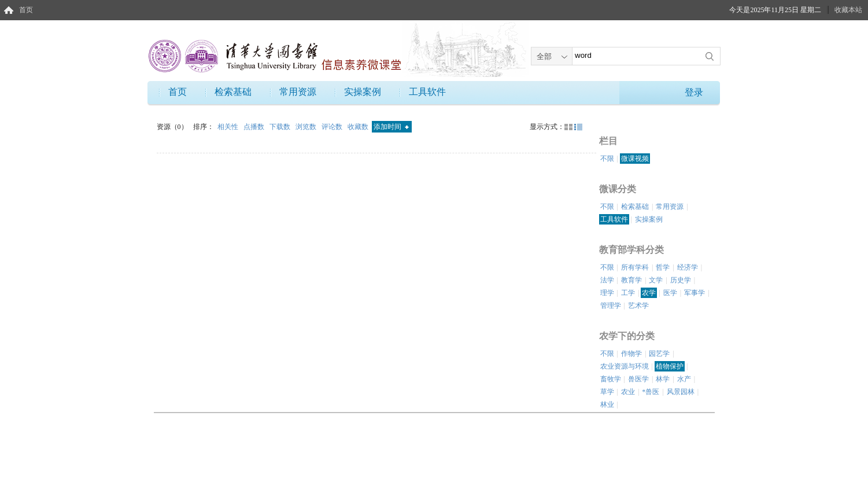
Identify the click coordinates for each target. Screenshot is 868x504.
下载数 (281, 127)
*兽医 (651, 392)
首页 (26, 10)
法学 (607, 280)
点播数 (255, 127)
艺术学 (638, 306)
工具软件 (427, 92)
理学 (607, 293)
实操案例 (363, 92)
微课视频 (635, 159)
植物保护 (670, 366)
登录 (694, 92)
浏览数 (307, 127)
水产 (684, 379)
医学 (670, 293)
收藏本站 (848, 10)
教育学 (631, 280)
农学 (649, 293)
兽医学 (638, 379)
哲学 (663, 267)
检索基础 (233, 92)
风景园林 (681, 392)
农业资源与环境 (625, 366)
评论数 (333, 127)
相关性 (229, 127)
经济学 (688, 267)
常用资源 (298, 92)
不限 (607, 159)
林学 (663, 379)
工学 (628, 293)
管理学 (611, 306)
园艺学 (659, 354)
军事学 (695, 293)
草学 (607, 392)
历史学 (681, 280)
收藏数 (359, 127)
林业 (607, 404)
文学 (656, 280)
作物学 (631, 354)
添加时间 (391, 127)
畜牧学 (611, 379)
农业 (628, 392)
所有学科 (635, 267)
